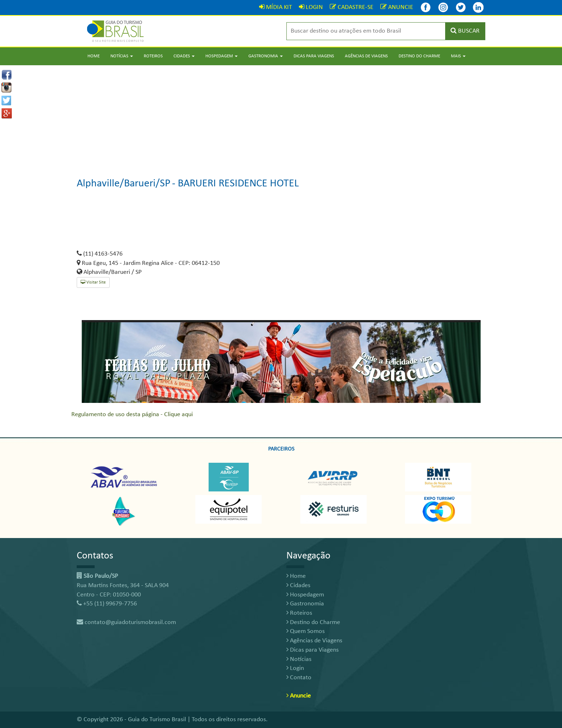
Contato (299, 678)
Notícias (299, 659)
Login (295, 668)
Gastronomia (305, 604)
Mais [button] (458, 56)
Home (94, 56)
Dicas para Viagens (314, 56)
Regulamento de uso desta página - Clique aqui (132, 415)
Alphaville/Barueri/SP (124, 184)
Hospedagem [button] (222, 56)
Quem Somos (306, 631)
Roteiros (153, 56)
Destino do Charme (419, 56)
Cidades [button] (184, 56)
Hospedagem (305, 595)
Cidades (298, 586)
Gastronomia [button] (266, 56)
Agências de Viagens (366, 56)
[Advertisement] (281, 115)
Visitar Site (93, 282)
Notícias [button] (122, 56)
